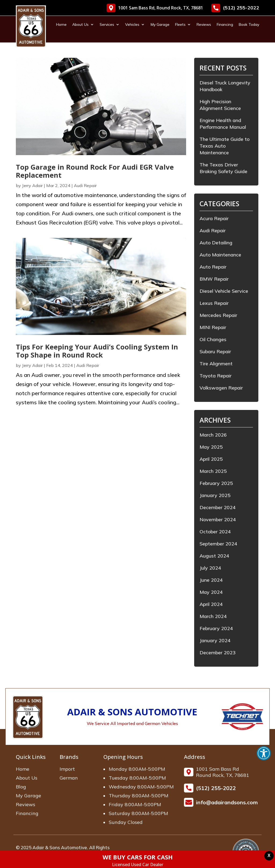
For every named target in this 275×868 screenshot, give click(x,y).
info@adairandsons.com (227, 802)
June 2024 (211, 580)
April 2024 (211, 604)
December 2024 (218, 507)
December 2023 (218, 653)
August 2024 (214, 556)
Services (107, 25)
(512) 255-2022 (235, 8)
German (69, 778)
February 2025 (216, 483)
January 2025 (215, 495)
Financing (225, 25)
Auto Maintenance (220, 255)
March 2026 (213, 435)
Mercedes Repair (218, 315)
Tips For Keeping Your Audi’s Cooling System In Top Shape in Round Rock (97, 351)
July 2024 (210, 568)
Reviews (204, 25)
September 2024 (218, 544)
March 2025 (213, 471)
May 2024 (211, 592)
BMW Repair (214, 279)
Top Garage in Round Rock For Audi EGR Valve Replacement (95, 171)
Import (67, 769)
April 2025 (211, 459)
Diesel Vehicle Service (224, 291)
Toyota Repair (216, 376)
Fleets (180, 25)
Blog (21, 787)
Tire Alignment (216, 364)
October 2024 (215, 532)
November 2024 (218, 519)
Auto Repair (213, 267)
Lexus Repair (214, 303)
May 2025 (211, 447)
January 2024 (215, 640)
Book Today (249, 25)
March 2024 (213, 616)
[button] (264, 753)
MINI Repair (213, 327)
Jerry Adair (32, 185)
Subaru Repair (215, 351)
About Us (80, 25)
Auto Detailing (216, 243)
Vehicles (132, 25)
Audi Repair (85, 185)
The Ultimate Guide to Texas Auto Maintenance (225, 146)
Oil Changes (213, 339)
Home (61, 25)
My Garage (160, 25)
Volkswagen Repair (221, 388)
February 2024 (216, 628)
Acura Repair (214, 218)
